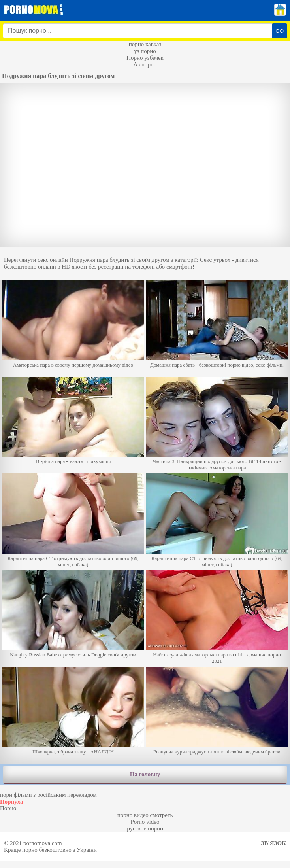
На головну (145, 774)
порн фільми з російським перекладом (48, 795)
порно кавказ (145, 44)
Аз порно (145, 64)
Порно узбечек (145, 58)
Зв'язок (274, 843)
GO (280, 31)
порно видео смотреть (145, 815)
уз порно (145, 51)
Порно (8, 808)
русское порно (145, 828)
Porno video (145, 822)
